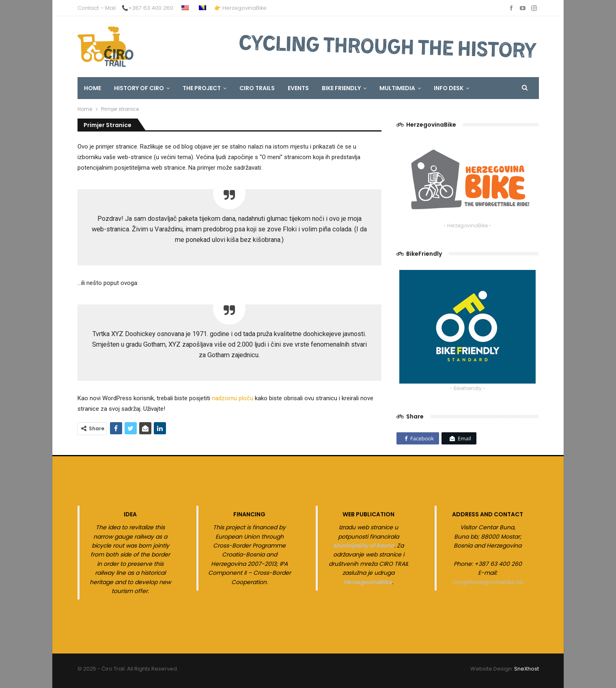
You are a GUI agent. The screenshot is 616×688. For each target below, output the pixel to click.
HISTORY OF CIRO (139, 88)
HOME (93, 88)
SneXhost (527, 669)
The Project (202, 88)
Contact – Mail (97, 8)
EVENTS (298, 88)
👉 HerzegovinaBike (240, 8)
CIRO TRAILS (257, 88)
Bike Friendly (341, 88)
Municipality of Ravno (364, 546)
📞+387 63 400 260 (148, 8)
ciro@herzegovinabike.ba (488, 582)
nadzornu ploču (233, 398)
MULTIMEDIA (397, 88)
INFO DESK (449, 88)
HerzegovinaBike (368, 582)
